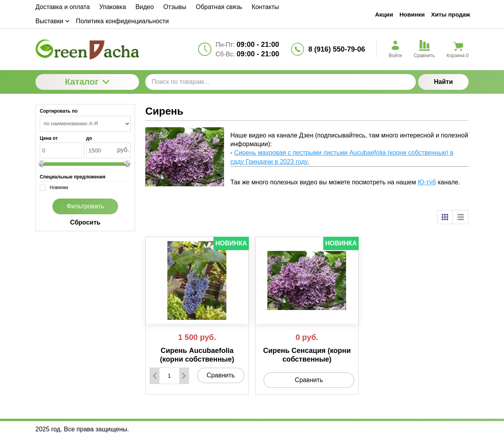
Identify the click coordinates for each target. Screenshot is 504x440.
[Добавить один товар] (184, 376)
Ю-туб (427, 182)
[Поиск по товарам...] (281, 82)
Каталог (87, 82)
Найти (443, 82)
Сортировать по (59, 111)
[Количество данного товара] (169, 376)
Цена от (49, 138)
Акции (384, 14)
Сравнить (221, 375)
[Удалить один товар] (155, 376)
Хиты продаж (451, 14)
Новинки (412, 14)
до (89, 138)
